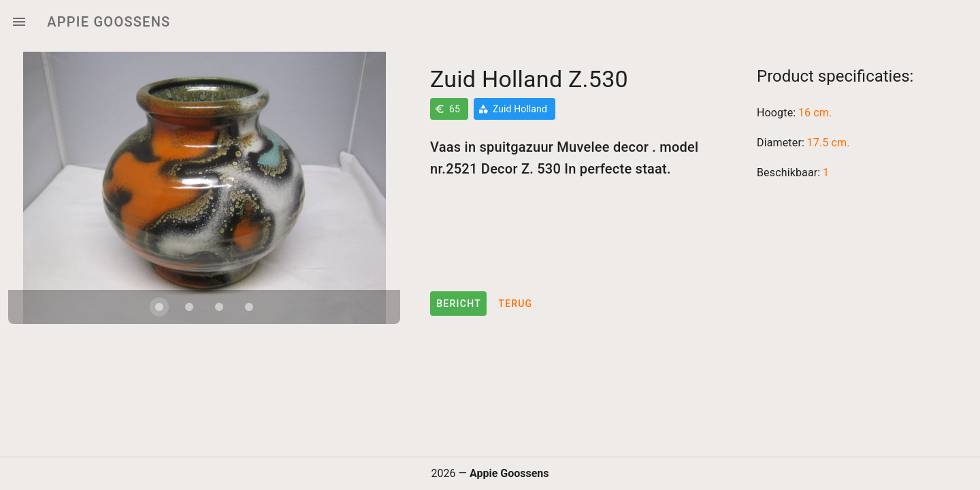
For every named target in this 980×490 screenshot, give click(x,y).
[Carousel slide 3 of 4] (219, 307)
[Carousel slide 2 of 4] (189, 307)
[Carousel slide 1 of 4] (159, 307)
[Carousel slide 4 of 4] (249, 307)
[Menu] (19, 22)
